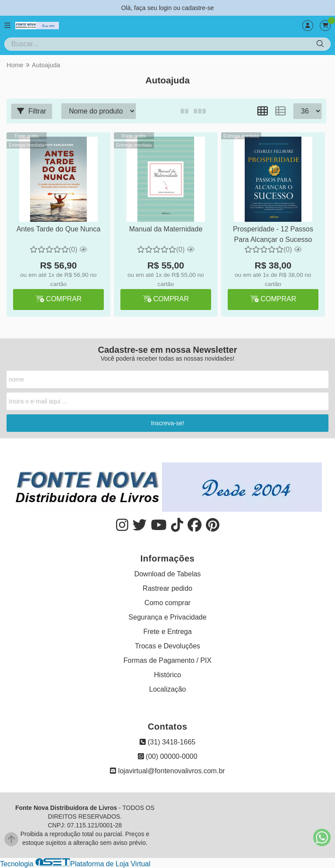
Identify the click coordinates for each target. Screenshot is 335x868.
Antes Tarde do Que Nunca (59, 229)
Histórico (167, 675)
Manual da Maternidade (166, 229)
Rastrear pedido (167, 588)
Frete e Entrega (167, 632)
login (166, 8)
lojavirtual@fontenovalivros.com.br (167, 771)
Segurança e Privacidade (168, 617)
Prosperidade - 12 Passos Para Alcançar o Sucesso (273, 234)
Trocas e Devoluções (167, 646)
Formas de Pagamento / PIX (167, 660)
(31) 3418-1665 (167, 742)
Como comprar (167, 603)
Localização (168, 689)
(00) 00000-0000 (168, 756)
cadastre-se (198, 8)
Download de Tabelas (168, 574)
